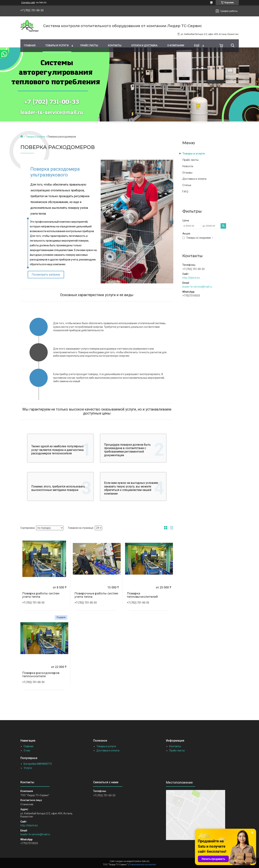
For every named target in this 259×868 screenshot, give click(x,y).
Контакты (115, 45)
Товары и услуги (57, 45)
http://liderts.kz (191, 278)
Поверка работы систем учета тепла (41, 595)
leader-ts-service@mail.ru (197, 287)
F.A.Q (185, 192)
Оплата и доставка (144, 45)
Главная (30, 45)
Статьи (187, 185)
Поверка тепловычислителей (142, 595)
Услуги (28, 768)
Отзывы (187, 173)
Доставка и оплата (194, 179)
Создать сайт (28, 3)
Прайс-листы (177, 750)
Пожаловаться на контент (143, 865)
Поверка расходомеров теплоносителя (41, 675)
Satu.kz (146, 861)
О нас (27, 750)
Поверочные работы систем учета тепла (96, 595)
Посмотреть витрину (46, 275)
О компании (176, 45)
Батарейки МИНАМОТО (38, 764)
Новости (188, 166)
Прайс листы (89, 45)
